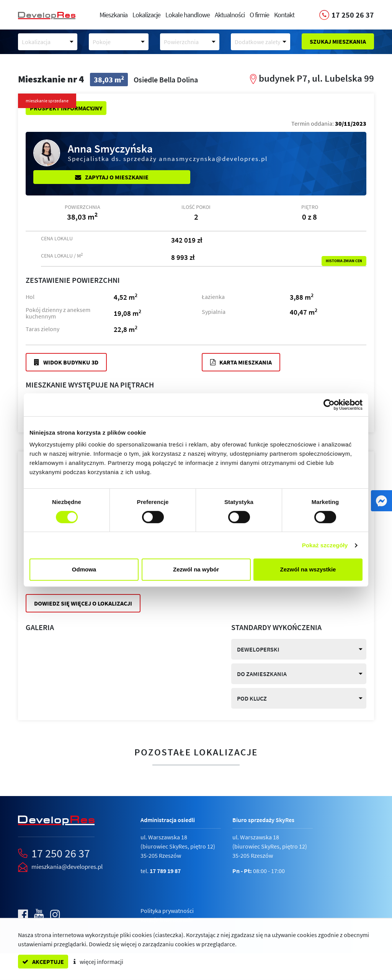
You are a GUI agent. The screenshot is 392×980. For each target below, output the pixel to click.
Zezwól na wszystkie (308, 569)
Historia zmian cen (344, 261)
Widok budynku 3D (66, 362)
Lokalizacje (146, 15)
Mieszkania (114, 15)
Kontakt (284, 15)
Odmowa (84, 569)
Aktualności (230, 15)
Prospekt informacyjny (66, 108)
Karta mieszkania (241, 362)
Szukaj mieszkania (338, 41)
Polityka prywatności (167, 911)
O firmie (259, 15)
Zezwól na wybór (196, 569)
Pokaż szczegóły (325, 545)
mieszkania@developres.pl (67, 867)
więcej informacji (98, 962)
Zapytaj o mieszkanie (112, 177)
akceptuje (43, 962)
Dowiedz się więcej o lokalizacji (83, 603)
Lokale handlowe (188, 15)
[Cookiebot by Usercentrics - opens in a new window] (329, 405)
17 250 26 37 (61, 853)
